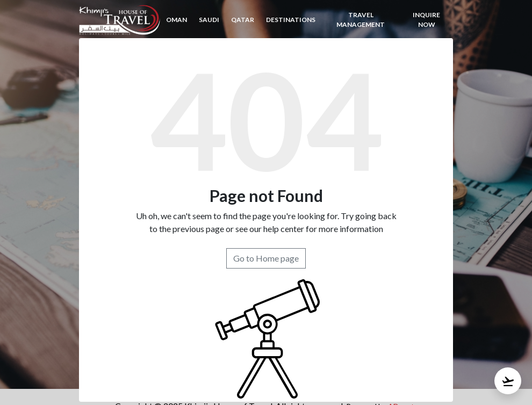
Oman (177, 20)
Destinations (291, 20)
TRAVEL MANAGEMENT (361, 20)
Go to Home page (266, 258)
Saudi (209, 20)
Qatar (243, 20)
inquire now (426, 20)
